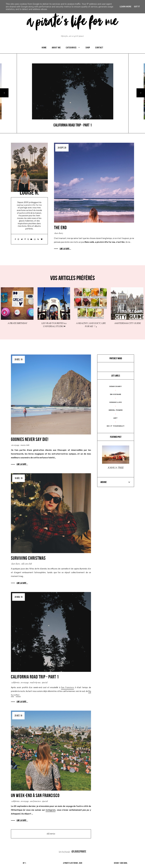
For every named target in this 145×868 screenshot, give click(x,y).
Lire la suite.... (65, 249)
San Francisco (67, 688)
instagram (51, 810)
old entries (51, 834)
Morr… (18, 695)
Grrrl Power (116, 410)
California (15, 683)
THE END (60, 228)
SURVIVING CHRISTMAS (28, 558)
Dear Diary (59, 233)
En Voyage (15, 445)
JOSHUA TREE (116, 468)
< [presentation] (4, 93)
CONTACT (99, 48)
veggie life (116, 402)
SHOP (88, 48)
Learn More (125, 7)
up (24, 863)
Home (44, 48)
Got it (137, 7)
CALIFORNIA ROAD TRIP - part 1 (35, 677)
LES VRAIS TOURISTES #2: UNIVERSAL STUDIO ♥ (54, 325)
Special (45, 683)
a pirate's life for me (70, 863)
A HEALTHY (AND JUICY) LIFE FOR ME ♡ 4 (91, 325)
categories (71, 48)
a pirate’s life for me (33, 205)
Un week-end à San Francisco (35, 795)
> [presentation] (141, 93)
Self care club (27, 564)
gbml (125, 863)
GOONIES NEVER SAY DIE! (30, 439)
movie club (25, 445)
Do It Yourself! (116, 426)
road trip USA (35, 683)
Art (116, 418)
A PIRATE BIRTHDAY (17, 323)
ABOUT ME (56, 48)
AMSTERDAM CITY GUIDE (128, 323)
